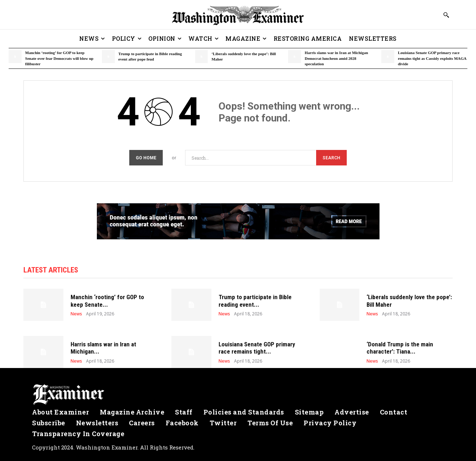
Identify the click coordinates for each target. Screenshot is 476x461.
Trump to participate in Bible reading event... (255, 301)
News (76, 314)
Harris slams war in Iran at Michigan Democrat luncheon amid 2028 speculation (336, 58)
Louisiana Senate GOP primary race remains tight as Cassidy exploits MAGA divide (432, 58)
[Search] (331, 158)
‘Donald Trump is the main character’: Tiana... (400, 348)
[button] (446, 15)
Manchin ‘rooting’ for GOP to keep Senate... (107, 301)
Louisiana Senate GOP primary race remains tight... (257, 348)
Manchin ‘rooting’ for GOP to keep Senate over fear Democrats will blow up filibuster (59, 58)
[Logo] (238, 395)
